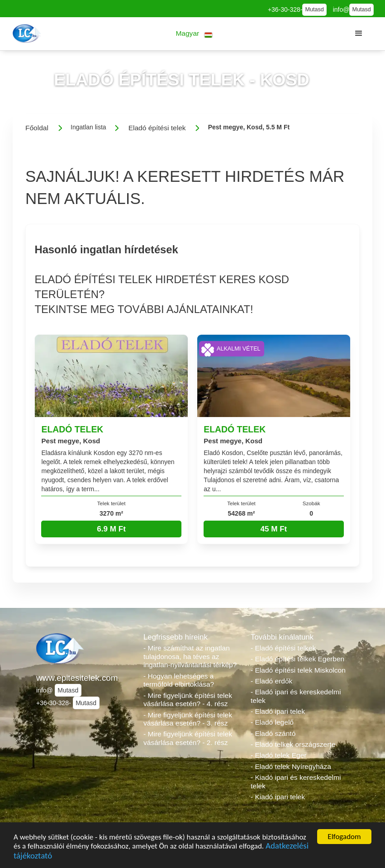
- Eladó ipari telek (278, 711)
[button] (194, 34)
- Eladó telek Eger (278, 755)
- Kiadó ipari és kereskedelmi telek (296, 782)
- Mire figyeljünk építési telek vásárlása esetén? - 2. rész (188, 738)
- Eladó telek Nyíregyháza (291, 766)
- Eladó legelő (272, 722)
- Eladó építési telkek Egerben (297, 659)
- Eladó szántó (273, 733)
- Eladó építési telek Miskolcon (298, 670)
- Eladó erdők (271, 681)
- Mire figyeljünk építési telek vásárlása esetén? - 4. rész (188, 700)
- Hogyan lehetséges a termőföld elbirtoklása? (179, 680)
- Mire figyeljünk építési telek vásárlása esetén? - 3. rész (188, 719)
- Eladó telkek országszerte (293, 744)
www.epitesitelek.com (77, 678)
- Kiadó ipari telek (278, 797)
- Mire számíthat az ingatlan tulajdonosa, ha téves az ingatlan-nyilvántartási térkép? (190, 656)
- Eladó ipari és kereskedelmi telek (296, 696)
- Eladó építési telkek (283, 648)
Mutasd (314, 9)
